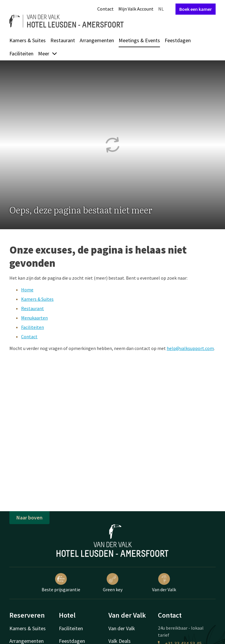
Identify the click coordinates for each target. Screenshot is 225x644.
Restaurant (63, 40)
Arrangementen (97, 40)
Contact (105, 9)
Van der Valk (164, 583)
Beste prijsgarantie (61, 583)
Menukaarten (34, 318)
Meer (48, 53)
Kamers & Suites (28, 40)
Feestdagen (178, 40)
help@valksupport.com (190, 348)
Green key (113, 583)
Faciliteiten (21, 53)
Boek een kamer (196, 9)
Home (27, 290)
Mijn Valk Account (136, 9)
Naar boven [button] (29, 518)
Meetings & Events (139, 40)
